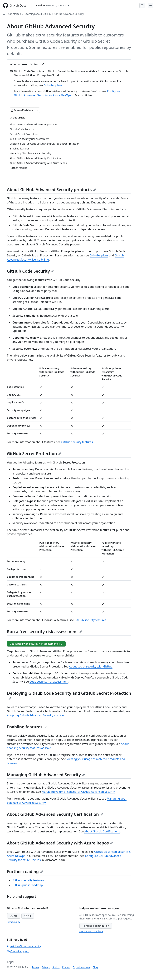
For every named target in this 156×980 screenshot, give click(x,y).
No (28, 916)
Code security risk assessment (49, 682)
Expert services (81, 967)
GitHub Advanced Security (69, 14)
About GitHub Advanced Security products (51, 189)
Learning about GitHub (38, 14)
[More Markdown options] (37, 110)
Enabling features (27, 727)
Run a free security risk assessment (45, 631)
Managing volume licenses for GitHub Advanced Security (78, 792)
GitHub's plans (53, 85)
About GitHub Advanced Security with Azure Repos (60, 843)
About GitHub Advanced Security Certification (55, 814)
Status (56, 967)
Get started (15, 14)
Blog (95, 967)
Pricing (66, 967)
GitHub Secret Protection (34, 453)
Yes (14, 916)
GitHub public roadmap (28, 885)
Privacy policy (13, 922)
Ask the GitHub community (24, 946)
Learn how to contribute (91, 931)
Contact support (18, 951)
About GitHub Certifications (102, 831)
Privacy (46, 967)
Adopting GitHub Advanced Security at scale (35, 715)
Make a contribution (96, 926)
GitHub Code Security (30, 271)
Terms (35, 967)
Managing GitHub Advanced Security (46, 775)
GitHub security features (77, 442)
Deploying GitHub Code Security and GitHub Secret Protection (69, 695)
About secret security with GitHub (91, 666)
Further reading (25, 871)
